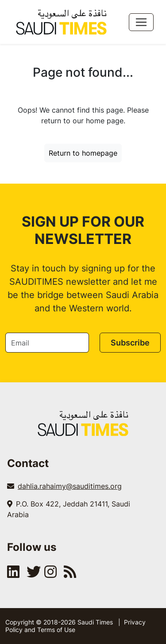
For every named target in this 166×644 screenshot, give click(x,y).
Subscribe (130, 343)
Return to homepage (83, 153)
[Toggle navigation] (141, 22)
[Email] (47, 343)
